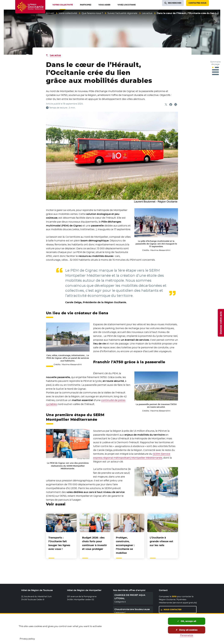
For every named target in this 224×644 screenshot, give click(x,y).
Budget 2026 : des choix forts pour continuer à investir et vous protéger (94, 543)
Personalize (187, 635)
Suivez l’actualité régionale (122, 13)
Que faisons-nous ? (92, 13)
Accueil (50, 13)
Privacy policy (27, 639)
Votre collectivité (68, 13)
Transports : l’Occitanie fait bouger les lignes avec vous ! (59, 543)
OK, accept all (187, 621)
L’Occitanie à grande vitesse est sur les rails (161, 541)
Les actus (147, 13)
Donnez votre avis (221, 323)
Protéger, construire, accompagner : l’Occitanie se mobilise (125, 545)
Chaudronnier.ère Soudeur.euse (132, 609)
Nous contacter (173, 610)
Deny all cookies (187, 630)
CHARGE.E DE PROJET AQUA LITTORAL (130, 597)
